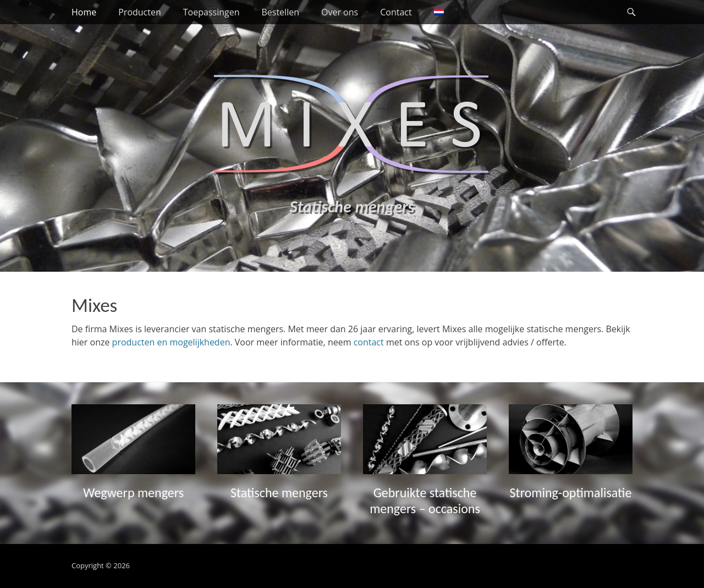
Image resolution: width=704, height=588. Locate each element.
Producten (140, 12)
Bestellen (280, 12)
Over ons (340, 12)
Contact (396, 12)
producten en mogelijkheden (171, 342)
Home (84, 12)
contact (369, 342)
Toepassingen (211, 12)
